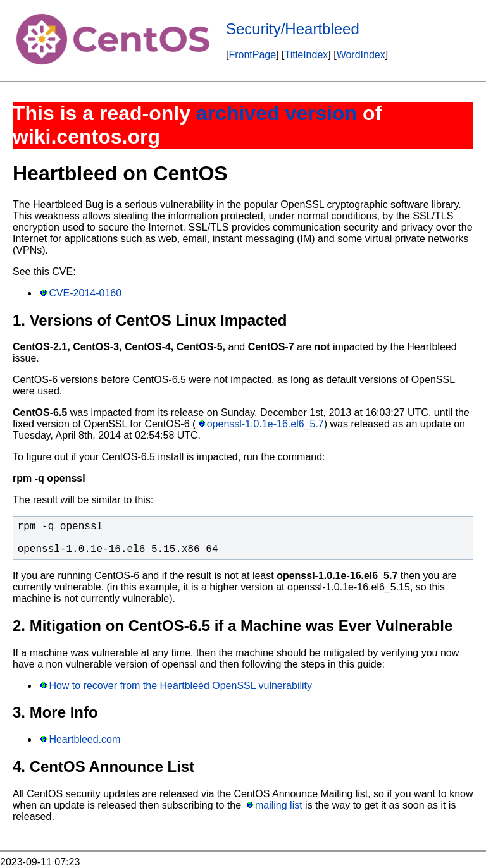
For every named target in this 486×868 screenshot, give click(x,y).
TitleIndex (307, 55)
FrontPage (252, 55)
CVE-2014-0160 (85, 293)
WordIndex (361, 55)
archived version (277, 113)
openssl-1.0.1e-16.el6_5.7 (265, 424)
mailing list (279, 805)
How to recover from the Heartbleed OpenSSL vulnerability (180, 686)
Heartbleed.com (84, 739)
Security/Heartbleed (293, 29)
